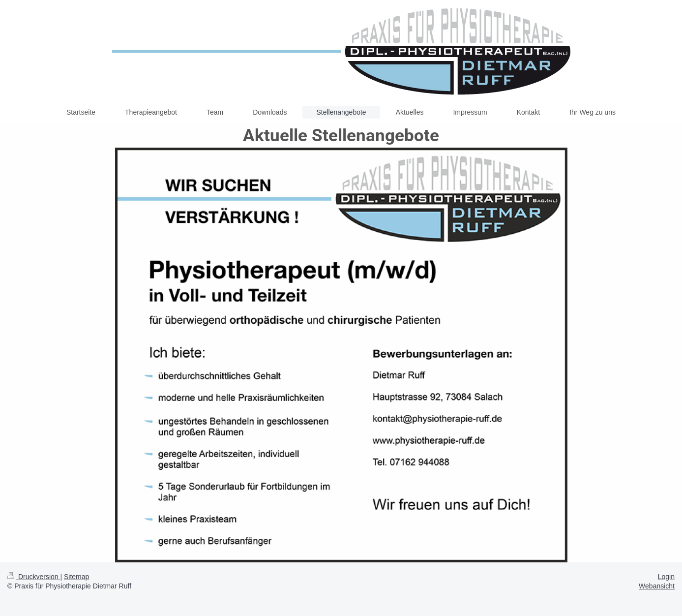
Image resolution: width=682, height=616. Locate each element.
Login (666, 577)
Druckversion (34, 577)
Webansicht (657, 586)
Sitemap (76, 577)
